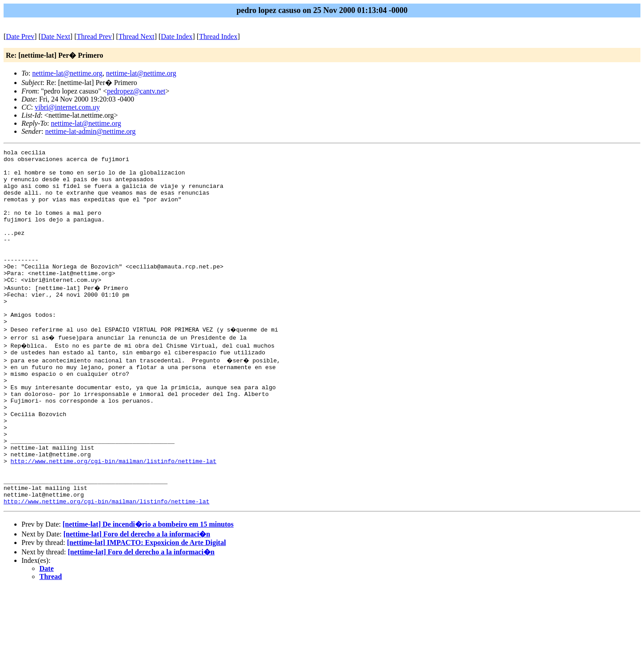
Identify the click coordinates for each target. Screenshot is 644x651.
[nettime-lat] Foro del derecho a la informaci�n (137, 597)
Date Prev (20, 36)
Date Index (177, 36)
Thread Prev (94, 36)
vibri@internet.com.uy (67, 107)
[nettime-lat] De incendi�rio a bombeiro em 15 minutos (148, 587)
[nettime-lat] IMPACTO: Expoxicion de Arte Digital (146, 606)
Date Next (56, 36)
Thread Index (218, 36)
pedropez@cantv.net (136, 91)
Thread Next (136, 36)
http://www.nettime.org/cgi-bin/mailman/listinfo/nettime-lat (114, 516)
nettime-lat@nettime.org (67, 73)
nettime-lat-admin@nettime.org (90, 131)
